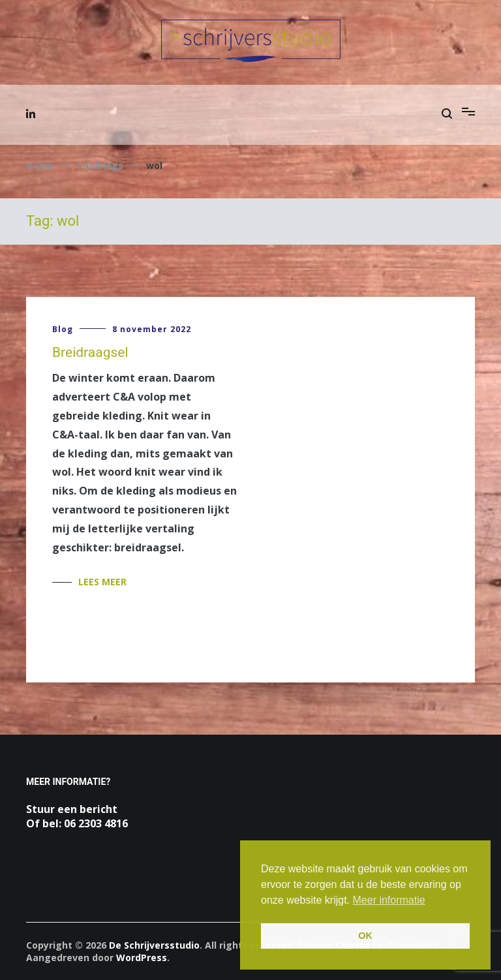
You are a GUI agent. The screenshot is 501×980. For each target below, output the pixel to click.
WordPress (142, 957)
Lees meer (102, 582)
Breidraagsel (90, 352)
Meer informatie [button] (389, 900)
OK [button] (365, 936)
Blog (63, 329)
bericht (99, 809)
